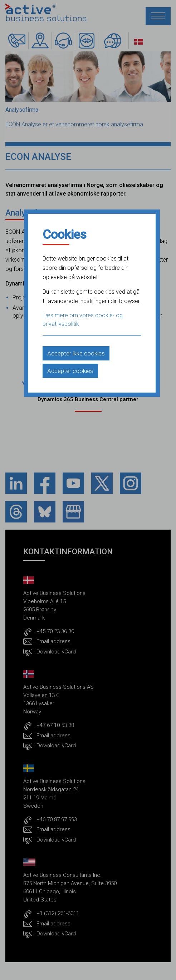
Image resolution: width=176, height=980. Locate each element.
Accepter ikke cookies (76, 353)
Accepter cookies (70, 371)
